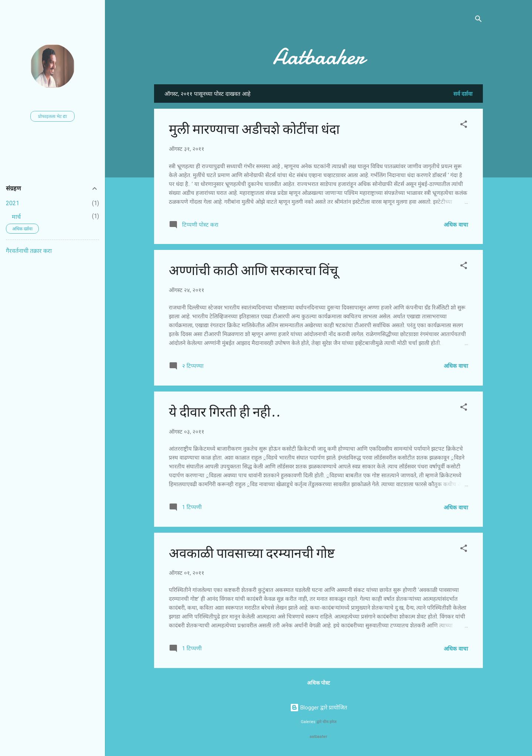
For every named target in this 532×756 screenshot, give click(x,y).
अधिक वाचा (456, 225)
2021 (13, 203)
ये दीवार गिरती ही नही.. (224, 412)
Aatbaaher (319, 57)
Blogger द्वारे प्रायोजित (319, 708)
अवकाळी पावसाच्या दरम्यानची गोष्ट (252, 554)
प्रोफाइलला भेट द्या (52, 116)
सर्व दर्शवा (463, 94)
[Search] (478, 20)
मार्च (16, 217)
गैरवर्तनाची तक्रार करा (29, 251)
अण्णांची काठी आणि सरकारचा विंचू (253, 271)
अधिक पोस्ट (318, 683)
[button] (464, 126)
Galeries (308, 722)
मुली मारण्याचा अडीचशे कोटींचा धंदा (254, 130)
